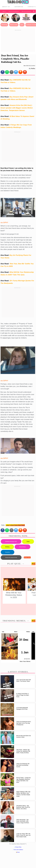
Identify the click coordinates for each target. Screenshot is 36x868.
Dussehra (8, 552)
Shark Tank (14, 25)
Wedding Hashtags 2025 (11, 541)
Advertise (19, 7)
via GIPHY (4, 223)
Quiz (4, 11)
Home (18, 852)
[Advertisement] (18, 41)
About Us (6, 7)
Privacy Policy (18, 847)
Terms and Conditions (18, 850)
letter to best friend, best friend (15, 525)
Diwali (28, 541)
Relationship (27, 11)
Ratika (33, 68)
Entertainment (14, 11)
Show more (27, 557)
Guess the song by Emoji (11, 557)
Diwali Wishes (22, 547)
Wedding (4, 25)
